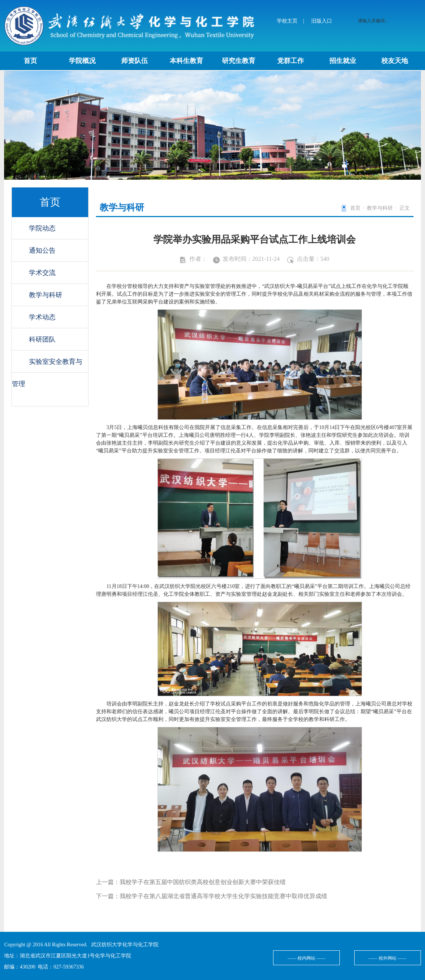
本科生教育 (186, 61)
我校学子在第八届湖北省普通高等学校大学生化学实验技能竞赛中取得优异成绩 (223, 896)
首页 (30, 61)
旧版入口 (322, 21)
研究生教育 (239, 61)
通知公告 (42, 250)
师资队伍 (135, 61)
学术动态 (42, 317)
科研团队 (42, 339)
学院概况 (82, 61)
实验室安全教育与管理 (47, 365)
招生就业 (343, 61)
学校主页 (287, 21)
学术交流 (42, 273)
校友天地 (395, 61)
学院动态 (42, 228)
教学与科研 (46, 295)
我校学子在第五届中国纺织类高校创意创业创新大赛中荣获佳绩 (203, 882)
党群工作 (290, 61)
